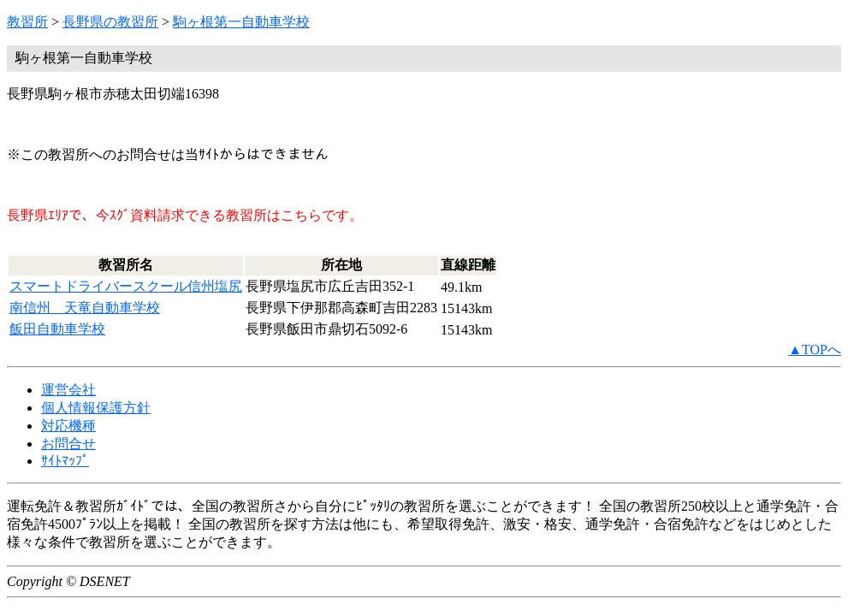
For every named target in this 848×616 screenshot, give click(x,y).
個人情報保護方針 (96, 408)
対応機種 (68, 426)
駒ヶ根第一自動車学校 (241, 22)
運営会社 (68, 390)
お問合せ (68, 444)
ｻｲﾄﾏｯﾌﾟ (65, 461)
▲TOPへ (815, 349)
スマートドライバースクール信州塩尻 (126, 286)
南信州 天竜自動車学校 (85, 308)
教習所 (27, 22)
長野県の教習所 (110, 22)
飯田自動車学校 (57, 329)
